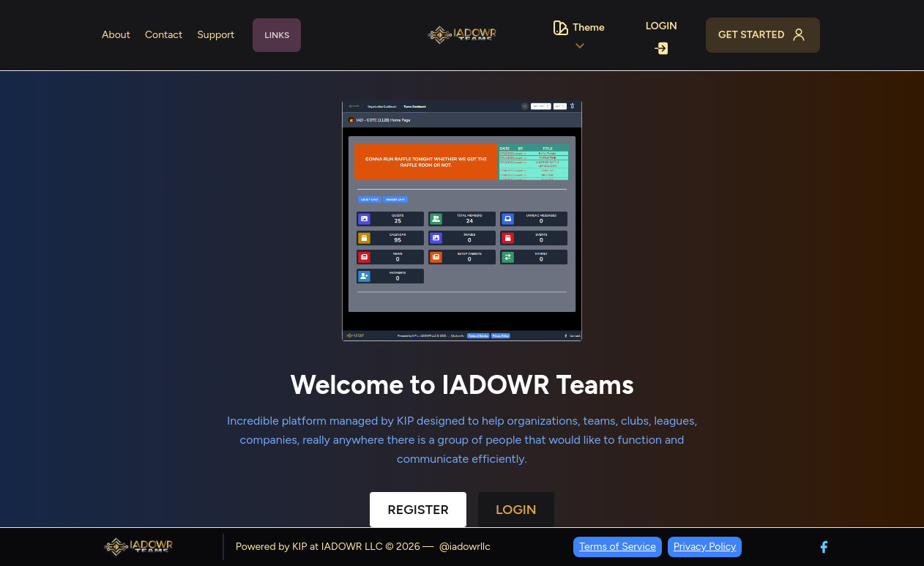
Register (418, 510)
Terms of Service (618, 547)
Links (277, 35)
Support (216, 35)
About (116, 35)
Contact (164, 35)
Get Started (763, 35)
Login (662, 37)
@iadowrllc (465, 547)
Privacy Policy (705, 547)
